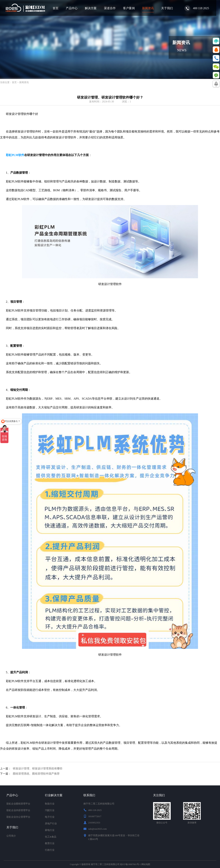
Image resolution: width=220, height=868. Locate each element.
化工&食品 (51, 837)
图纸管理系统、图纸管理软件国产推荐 (36, 774)
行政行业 (50, 850)
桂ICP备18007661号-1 (130, 864)
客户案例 (129, 8)
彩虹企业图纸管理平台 (18, 804)
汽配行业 (50, 810)
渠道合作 (110, 8)
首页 (56, 8)
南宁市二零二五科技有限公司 (105, 864)
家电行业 (50, 830)
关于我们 (167, 8)
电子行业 (50, 817)
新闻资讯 (148, 8)
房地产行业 (51, 823)
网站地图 (146, 864)
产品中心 (72, 8)
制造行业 (50, 804)
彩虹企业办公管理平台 (18, 817)
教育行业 (50, 843)
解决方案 (91, 8)
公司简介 (11, 836)
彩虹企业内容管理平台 (18, 810)
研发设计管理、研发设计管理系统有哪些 (38, 769)
